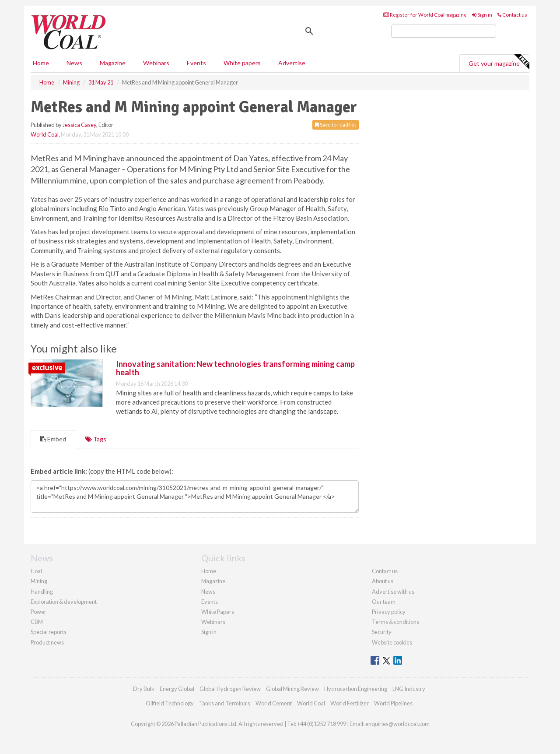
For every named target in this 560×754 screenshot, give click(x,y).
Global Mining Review (292, 689)
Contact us (512, 15)
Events (196, 63)
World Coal (45, 134)
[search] (444, 31)
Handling (42, 592)
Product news (47, 642)
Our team (384, 602)
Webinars (156, 63)
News (208, 592)
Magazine (113, 63)
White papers (242, 63)
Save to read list (336, 125)
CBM (37, 622)
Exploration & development (64, 602)
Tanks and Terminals (225, 703)
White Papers (218, 612)
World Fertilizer (350, 703)
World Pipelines (393, 703)
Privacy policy (389, 612)
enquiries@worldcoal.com (397, 724)
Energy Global (177, 689)
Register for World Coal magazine (425, 15)
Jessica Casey (79, 125)
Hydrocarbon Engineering (356, 689)
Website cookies (392, 642)
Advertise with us (393, 592)
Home (41, 63)
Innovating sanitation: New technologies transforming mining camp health (235, 368)
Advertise (292, 63)
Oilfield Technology (170, 703)
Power (38, 612)
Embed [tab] (53, 439)
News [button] (74, 63)
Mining (39, 581)
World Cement (274, 703)
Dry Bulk (144, 689)
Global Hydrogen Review (230, 689)
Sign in (482, 15)
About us (383, 581)
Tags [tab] (96, 439)
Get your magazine (499, 62)
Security (382, 632)
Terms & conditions (395, 622)
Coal (36, 571)
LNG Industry (409, 689)
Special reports (49, 632)
